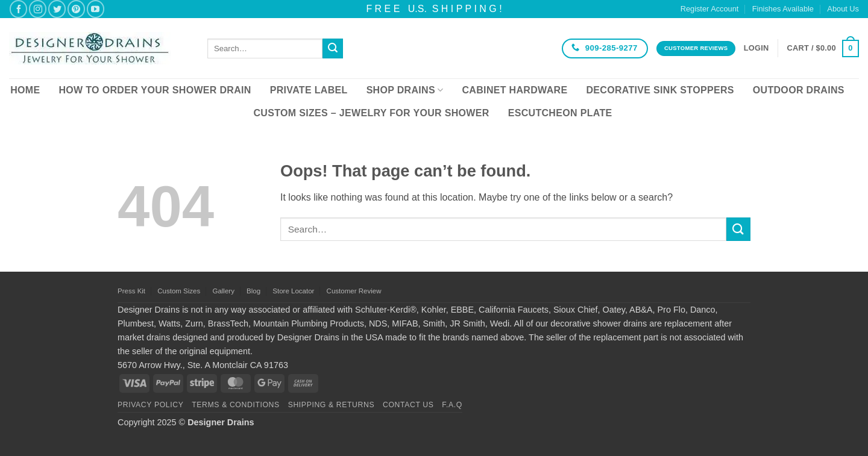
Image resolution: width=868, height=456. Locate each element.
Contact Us (408, 405)
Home (25, 90)
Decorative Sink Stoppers (660, 90)
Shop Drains (405, 90)
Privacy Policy (150, 405)
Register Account (710, 9)
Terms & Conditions (236, 405)
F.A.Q (452, 405)
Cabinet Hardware (515, 90)
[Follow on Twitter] (57, 9)
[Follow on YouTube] (96, 9)
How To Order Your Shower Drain (155, 90)
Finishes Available (783, 9)
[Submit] (333, 49)
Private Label (309, 90)
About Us (843, 9)
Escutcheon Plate (560, 113)
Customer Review (354, 291)
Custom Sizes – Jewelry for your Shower (371, 113)
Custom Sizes (179, 291)
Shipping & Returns (332, 405)
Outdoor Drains (799, 90)
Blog (253, 291)
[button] (756, 48)
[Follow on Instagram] (38, 9)
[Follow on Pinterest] (76, 9)
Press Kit (131, 291)
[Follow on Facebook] (18, 9)
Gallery (223, 291)
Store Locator (293, 291)
